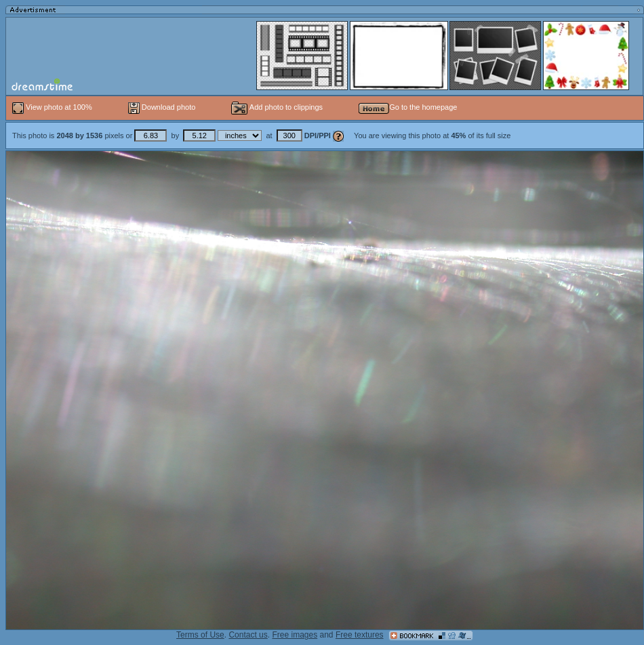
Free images (295, 635)
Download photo (162, 107)
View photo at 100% (53, 107)
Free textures (360, 635)
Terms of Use (200, 635)
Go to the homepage (408, 107)
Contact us (248, 635)
